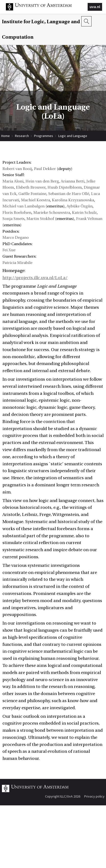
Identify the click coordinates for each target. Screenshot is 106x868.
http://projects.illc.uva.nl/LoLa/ (35, 278)
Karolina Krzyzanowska (73, 200)
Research (22, 136)
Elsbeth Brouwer (31, 187)
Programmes (44, 136)
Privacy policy (94, 796)
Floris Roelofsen (17, 213)
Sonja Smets (13, 219)
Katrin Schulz (84, 213)
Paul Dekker (45, 169)
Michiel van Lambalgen (24, 206)
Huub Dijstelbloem (65, 187)
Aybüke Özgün (80, 206)
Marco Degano (16, 238)
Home (6, 136)
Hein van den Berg (42, 181)
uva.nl (95, 7)
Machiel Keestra (35, 200)
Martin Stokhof (40, 219)
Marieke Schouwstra (52, 213)
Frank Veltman (89, 219)
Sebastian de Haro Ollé (69, 194)
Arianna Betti (73, 181)
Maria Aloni (13, 181)
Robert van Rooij (17, 169)
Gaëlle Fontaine (32, 194)
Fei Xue (9, 250)
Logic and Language (73, 136)
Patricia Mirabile (17, 263)
